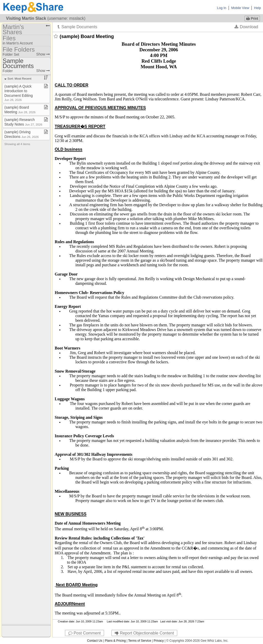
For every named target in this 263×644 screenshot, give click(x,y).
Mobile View (240, 8)
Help (257, 8)
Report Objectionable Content (144, 633)
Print (252, 18)
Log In (222, 8)
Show (43, 54)
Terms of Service (140, 641)
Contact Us (95, 641)
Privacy (159, 641)
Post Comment (84, 633)
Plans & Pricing (115, 641)
